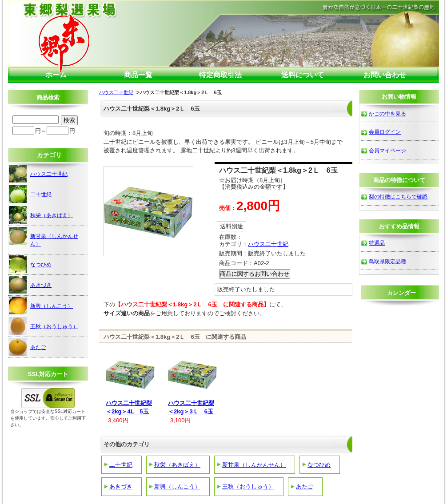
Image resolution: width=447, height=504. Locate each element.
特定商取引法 (220, 75)
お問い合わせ (385, 75)
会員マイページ (387, 150)
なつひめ (319, 465)
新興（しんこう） (177, 486)
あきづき (121, 486)
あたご (305, 486)
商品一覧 (138, 75)
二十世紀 (121, 465)
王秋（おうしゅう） (248, 486)
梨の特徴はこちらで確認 (398, 196)
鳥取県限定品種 (387, 261)
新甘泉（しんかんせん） (254, 465)
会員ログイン (385, 132)
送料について (303, 75)
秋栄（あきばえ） (177, 465)
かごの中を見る (387, 113)
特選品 (377, 243)
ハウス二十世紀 (116, 92)
